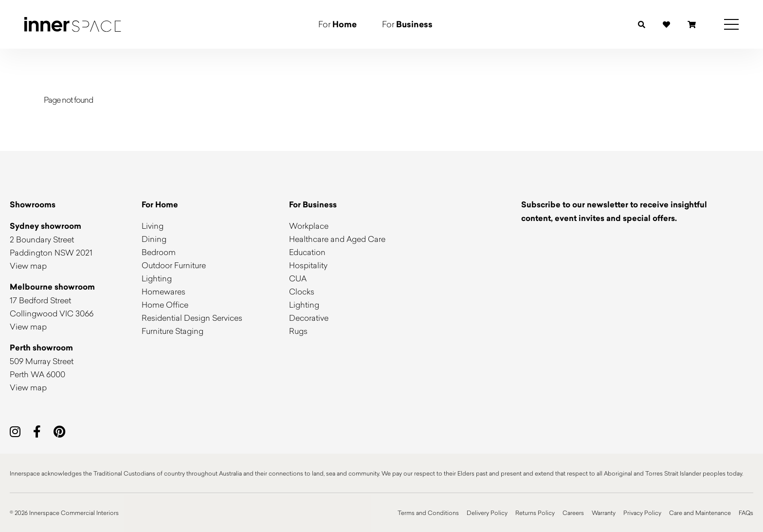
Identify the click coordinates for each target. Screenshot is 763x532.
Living (153, 226)
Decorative (309, 318)
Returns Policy (535, 513)
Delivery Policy (487, 513)
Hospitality (308, 265)
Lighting (157, 278)
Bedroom (159, 252)
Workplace (309, 226)
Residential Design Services (192, 318)
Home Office (165, 304)
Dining (154, 239)
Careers (573, 513)
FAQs (746, 513)
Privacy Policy (642, 513)
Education (307, 252)
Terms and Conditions (428, 513)
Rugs (298, 331)
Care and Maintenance (700, 513)
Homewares (163, 291)
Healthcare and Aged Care (337, 239)
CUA (298, 278)
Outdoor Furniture (174, 265)
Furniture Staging (173, 331)
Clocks (302, 291)
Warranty (604, 513)
